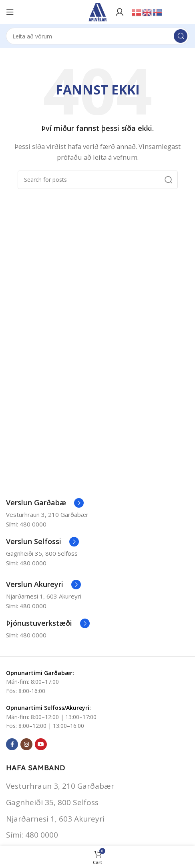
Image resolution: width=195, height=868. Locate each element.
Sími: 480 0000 (32, 835)
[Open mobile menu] (10, 12)
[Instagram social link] (26, 744)
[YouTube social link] (41, 744)
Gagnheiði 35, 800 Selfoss (52, 802)
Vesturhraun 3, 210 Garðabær (60, 786)
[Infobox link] (45, 503)
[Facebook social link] (12, 744)
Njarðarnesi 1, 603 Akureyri (55, 819)
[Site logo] (98, 11)
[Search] (97, 36)
